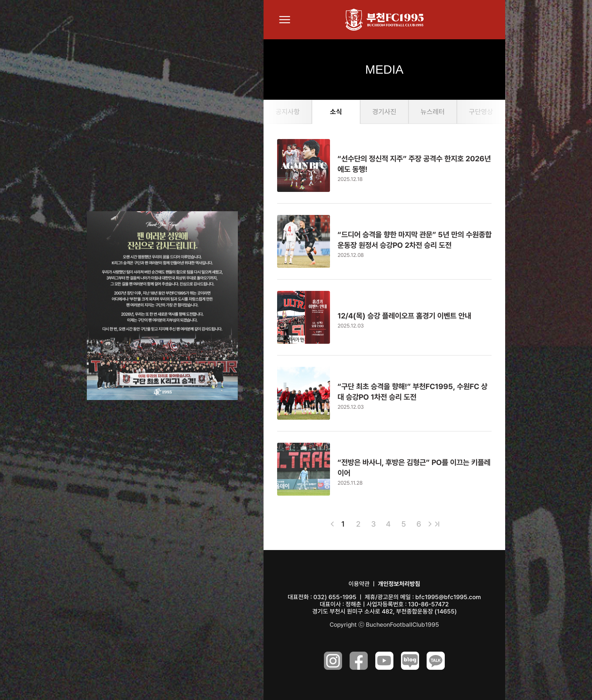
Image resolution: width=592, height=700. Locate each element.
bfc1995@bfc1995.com (448, 597)
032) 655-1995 (335, 597)
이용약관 (359, 584)
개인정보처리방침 (399, 584)
